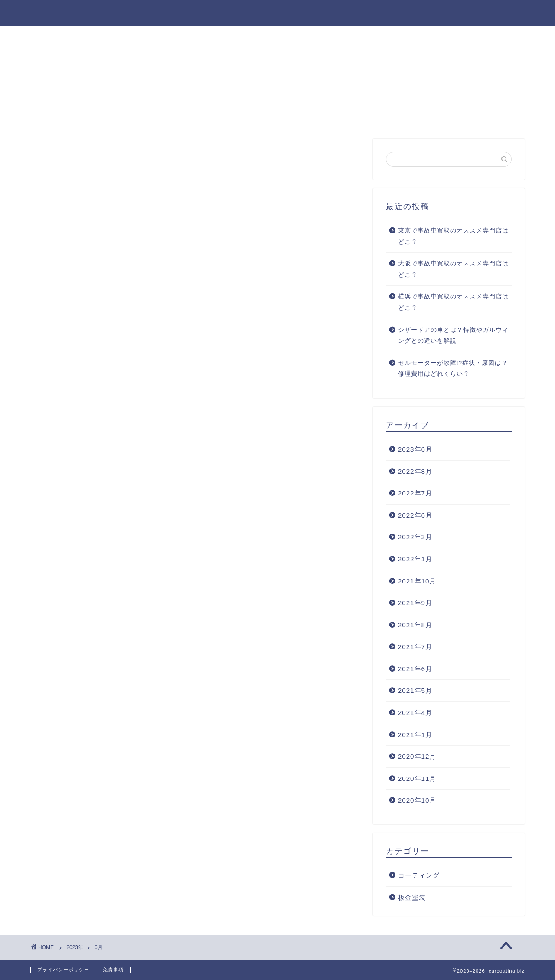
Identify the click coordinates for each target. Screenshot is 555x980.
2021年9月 (415, 603)
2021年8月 (415, 625)
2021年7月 (415, 647)
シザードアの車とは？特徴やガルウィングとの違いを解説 (453, 336)
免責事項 (113, 970)
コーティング (419, 875)
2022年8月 (415, 471)
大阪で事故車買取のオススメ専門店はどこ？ (453, 269)
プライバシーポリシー (63, 970)
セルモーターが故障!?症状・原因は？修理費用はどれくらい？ (453, 369)
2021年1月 (415, 735)
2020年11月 (417, 778)
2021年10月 (417, 581)
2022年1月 (415, 559)
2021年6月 (415, 669)
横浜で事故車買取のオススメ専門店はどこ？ (453, 302)
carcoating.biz (278, 12)
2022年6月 (415, 515)
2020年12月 (417, 756)
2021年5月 (415, 690)
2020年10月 (417, 800)
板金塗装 (412, 897)
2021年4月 (415, 713)
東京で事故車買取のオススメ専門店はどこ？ (453, 236)
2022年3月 (415, 537)
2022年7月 (415, 493)
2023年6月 (415, 449)
